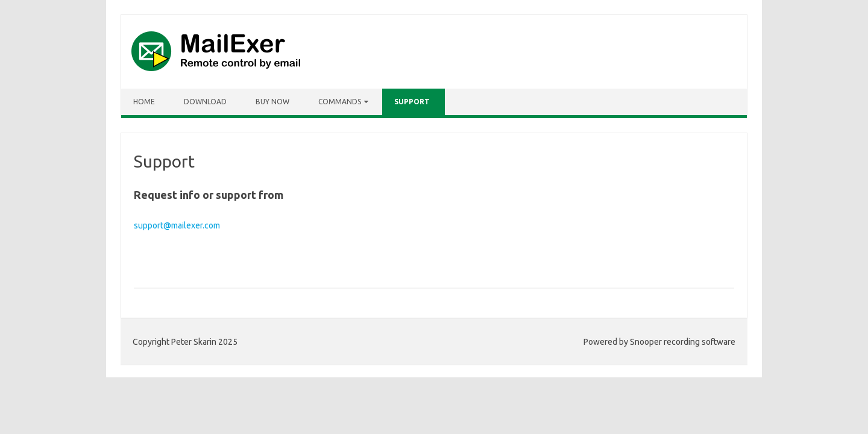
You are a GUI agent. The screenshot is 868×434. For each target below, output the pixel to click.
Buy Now (272, 102)
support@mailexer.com (177, 225)
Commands (340, 102)
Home (144, 102)
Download (205, 102)
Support (412, 102)
